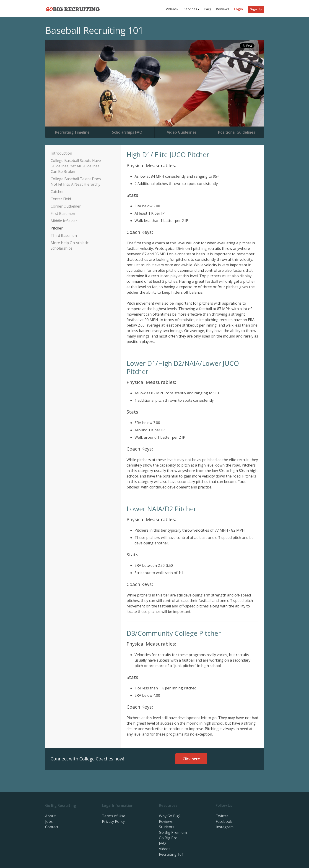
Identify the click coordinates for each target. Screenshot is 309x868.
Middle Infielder (64, 221)
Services (191, 9)
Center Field (61, 199)
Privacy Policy (113, 821)
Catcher (57, 192)
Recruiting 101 (171, 854)
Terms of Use (114, 816)
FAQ (208, 9)
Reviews (223, 9)
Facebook (224, 821)
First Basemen (63, 214)
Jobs (49, 821)
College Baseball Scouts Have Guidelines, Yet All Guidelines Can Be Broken (76, 166)
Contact (52, 827)
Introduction (61, 153)
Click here (191, 759)
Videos (172, 9)
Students (167, 827)
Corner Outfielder (66, 206)
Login (238, 9)
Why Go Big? (170, 816)
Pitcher (57, 228)
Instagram (225, 827)
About (50, 816)
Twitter (222, 816)
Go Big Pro (168, 838)
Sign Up (256, 9)
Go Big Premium (173, 832)
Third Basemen (64, 235)
